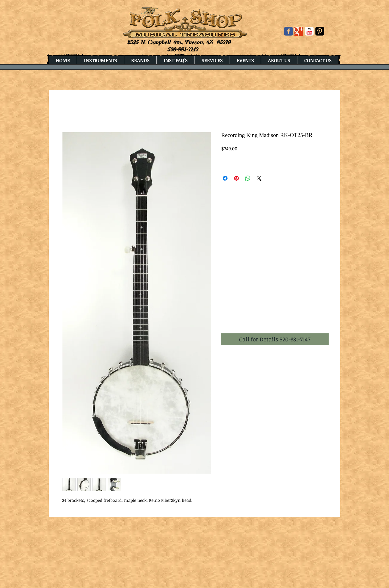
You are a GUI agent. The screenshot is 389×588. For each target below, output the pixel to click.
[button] (275, 339)
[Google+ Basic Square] (299, 31)
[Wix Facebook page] (288, 31)
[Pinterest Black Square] (320, 31)
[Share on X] (259, 178)
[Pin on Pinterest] (236, 178)
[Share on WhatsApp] (248, 178)
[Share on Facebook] (225, 178)
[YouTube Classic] (309, 31)
